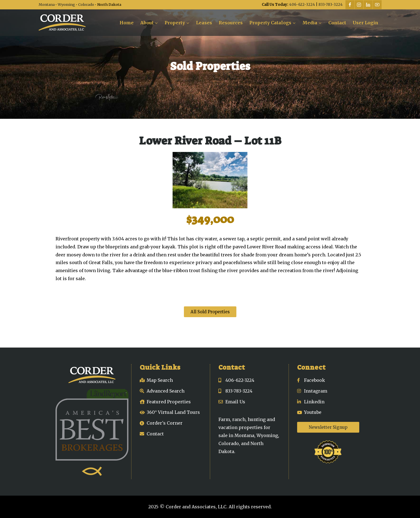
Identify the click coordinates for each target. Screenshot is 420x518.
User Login (365, 23)
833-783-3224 (331, 5)
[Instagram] (359, 5)
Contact (337, 23)
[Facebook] (350, 5)
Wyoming (66, 4)
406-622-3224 (302, 5)
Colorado (86, 4)
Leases (204, 23)
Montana (47, 4)
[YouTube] (377, 5)
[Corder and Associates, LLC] (62, 23)
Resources (231, 23)
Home (127, 23)
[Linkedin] (368, 5)
